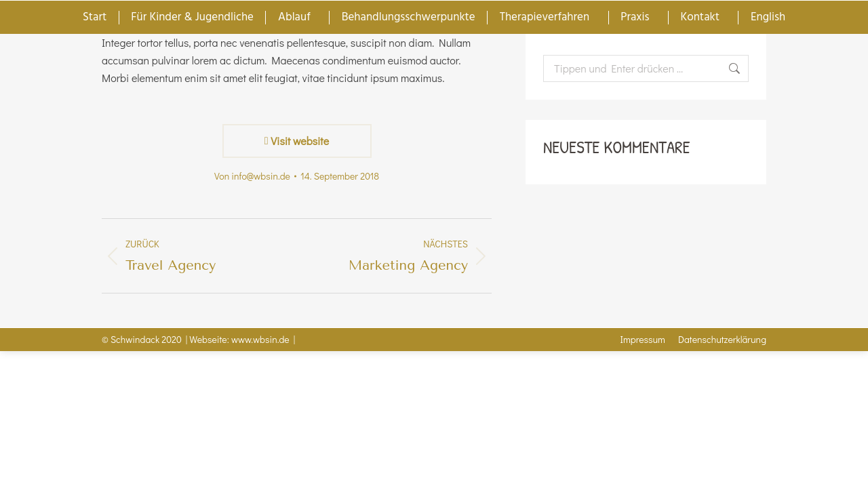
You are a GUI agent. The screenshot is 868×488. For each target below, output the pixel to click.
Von (252, 176)
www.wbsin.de (260, 339)
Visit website (297, 141)
